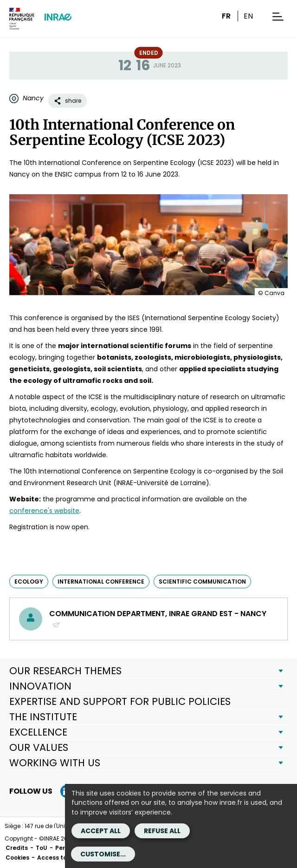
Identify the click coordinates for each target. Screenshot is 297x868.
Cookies (17, 858)
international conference (101, 582)
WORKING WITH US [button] (55, 763)
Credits (17, 848)
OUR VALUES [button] (39, 747)
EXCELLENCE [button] (38, 732)
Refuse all (162, 831)
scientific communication (202, 582)
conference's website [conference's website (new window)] (44, 511)
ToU (42, 848)
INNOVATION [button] (40, 686)
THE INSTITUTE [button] (43, 717)
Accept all (101, 831)
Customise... (103, 854)
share (68, 101)
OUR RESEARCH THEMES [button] (65, 671)
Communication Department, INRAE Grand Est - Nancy (158, 619)
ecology (29, 582)
